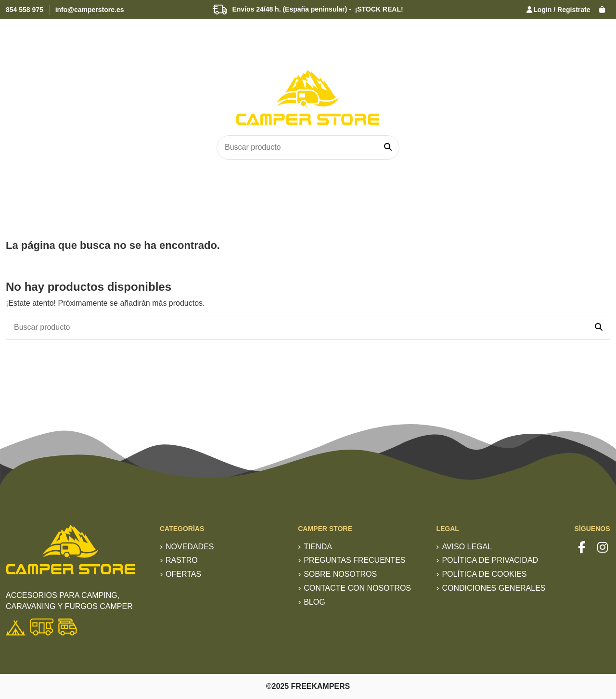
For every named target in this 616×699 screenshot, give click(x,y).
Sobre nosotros (340, 574)
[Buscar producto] (388, 148)
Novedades (190, 547)
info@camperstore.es (90, 10)
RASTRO (182, 560)
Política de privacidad (490, 560)
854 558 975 (25, 10)
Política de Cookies (484, 574)
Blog (314, 602)
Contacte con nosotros (357, 588)
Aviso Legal (467, 547)
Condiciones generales (494, 588)
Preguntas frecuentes (354, 560)
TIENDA (318, 547)
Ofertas (183, 574)
